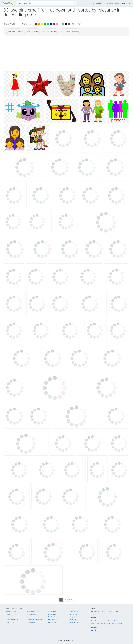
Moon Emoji (52, 614)
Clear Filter (76, 24)
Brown (120, 624)
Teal (115, 621)
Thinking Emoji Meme (34, 620)
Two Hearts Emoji (14, 31)
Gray (109, 624)
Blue (120, 621)
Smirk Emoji (52, 612)
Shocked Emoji (32, 614)
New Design (126, 3)
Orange (98, 621)
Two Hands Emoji (50, 31)
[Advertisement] (66, 54)
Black (114, 624)
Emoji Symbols (32, 622)
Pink (98, 624)
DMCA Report (95, 612)
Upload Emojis (113, 3)
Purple (93, 624)
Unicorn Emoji (11, 617)
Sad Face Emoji (11, 612)
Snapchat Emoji (11, 614)
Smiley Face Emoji (33, 612)
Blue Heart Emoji (54, 620)
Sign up (99, 3)
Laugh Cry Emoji (75, 617)
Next (71, 600)
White (103, 624)
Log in (91, 3)
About (103, 612)
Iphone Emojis (74, 622)
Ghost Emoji (74, 612)
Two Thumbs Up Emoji (70, 31)
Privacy (93, 614)
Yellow (104, 621)
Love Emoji (31, 617)
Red (92, 621)
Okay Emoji (10, 622)
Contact (110, 612)
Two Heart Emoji (32, 31)
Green (110, 621)
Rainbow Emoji (53, 617)
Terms (116, 612)
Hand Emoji (52, 622)
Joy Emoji (73, 620)
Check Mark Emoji (12, 620)
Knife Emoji (73, 614)
